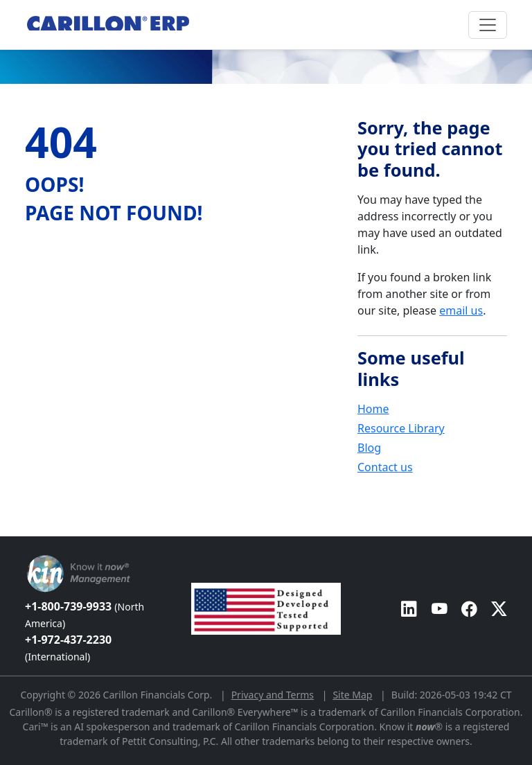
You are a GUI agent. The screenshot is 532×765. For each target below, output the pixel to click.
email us (461, 310)
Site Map (352, 695)
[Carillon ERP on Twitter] (499, 609)
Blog (369, 448)
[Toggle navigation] (488, 25)
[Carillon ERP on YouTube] (440, 609)
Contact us (385, 467)
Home (373, 409)
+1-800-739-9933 (85, 614)
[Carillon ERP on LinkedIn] (409, 609)
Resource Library (401, 428)
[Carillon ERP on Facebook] (469, 609)
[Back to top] (9, 529)
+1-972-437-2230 (68, 648)
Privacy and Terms (273, 695)
